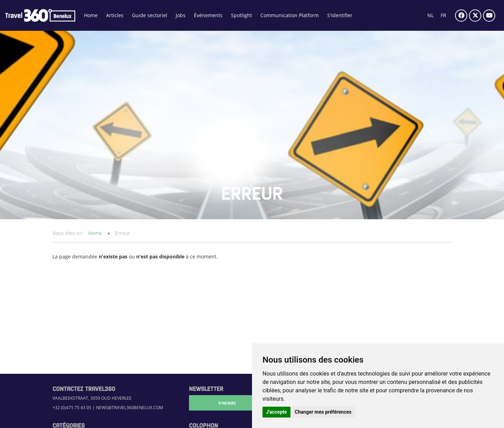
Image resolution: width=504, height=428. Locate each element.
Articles (115, 15)
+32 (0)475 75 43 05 (72, 408)
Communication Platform (290, 15)
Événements (208, 15)
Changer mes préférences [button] (323, 412)
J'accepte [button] (276, 412)
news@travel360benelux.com (129, 408)
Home (91, 15)
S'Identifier (340, 15)
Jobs (181, 15)
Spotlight (241, 15)
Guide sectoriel (150, 15)
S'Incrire (224, 403)
